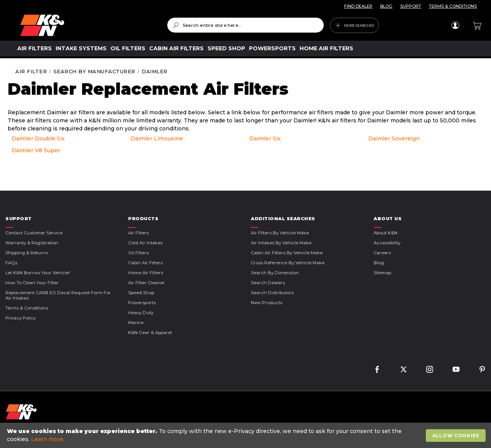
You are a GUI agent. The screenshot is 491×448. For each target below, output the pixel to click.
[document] (246, 435)
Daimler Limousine (157, 138)
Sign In (455, 25)
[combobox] (245, 25)
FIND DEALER (358, 6)
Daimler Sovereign (394, 138)
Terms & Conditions (27, 308)
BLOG (386, 6)
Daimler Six (265, 138)
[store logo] (88, 25)
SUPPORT (411, 6)
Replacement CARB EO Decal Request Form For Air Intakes (58, 295)
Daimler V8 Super (36, 150)
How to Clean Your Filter (32, 283)
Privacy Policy (21, 318)
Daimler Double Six (38, 138)
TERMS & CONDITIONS (453, 6)
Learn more (47, 439)
